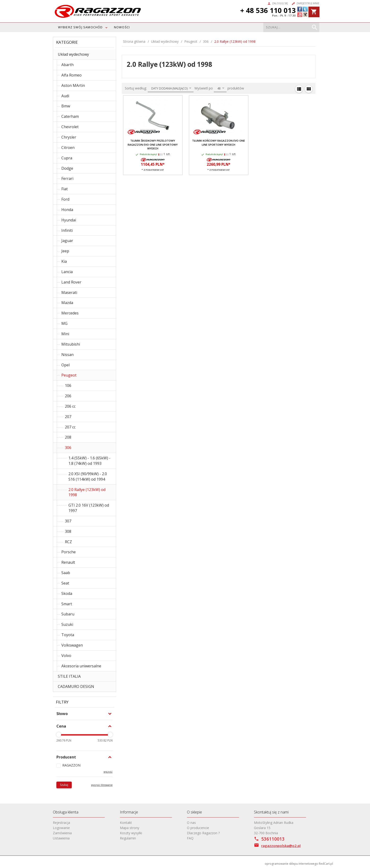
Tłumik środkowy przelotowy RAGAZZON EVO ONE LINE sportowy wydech (153, 144)
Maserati (69, 292)
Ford (65, 199)
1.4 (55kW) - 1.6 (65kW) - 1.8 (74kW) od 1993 (89, 461)
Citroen (68, 148)
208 (68, 437)
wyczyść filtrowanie (102, 785)
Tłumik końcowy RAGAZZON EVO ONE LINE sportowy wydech (219, 142)
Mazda (67, 303)
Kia (64, 261)
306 (68, 448)
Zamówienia (62, 833)
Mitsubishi (71, 344)
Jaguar (67, 241)
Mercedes (70, 313)
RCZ (68, 542)
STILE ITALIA (69, 676)
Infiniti (67, 230)
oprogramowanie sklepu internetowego (291, 864)
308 (68, 531)
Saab (66, 573)
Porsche (69, 552)
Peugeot (69, 375)
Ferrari (67, 178)
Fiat (65, 189)
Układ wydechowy (73, 54)
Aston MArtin (73, 85)
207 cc (70, 427)
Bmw (66, 106)
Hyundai (69, 220)
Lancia (67, 272)
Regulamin (128, 838)
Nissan (67, 355)
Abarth (67, 65)
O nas (191, 823)
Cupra (67, 158)
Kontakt (126, 823)
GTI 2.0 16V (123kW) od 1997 (89, 508)
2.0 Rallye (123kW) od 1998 (87, 492)
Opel (65, 365)
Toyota (68, 635)
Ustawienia (61, 838)
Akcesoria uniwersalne (81, 666)
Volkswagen (72, 645)
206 (68, 396)
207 (68, 417)
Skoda (67, 593)
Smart (67, 604)
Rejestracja (61, 823)
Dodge (67, 168)
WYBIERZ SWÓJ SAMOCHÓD (80, 27)
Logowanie (61, 828)
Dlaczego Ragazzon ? (203, 833)
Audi (65, 96)
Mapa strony (130, 828)
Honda (67, 210)
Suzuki (67, 624)
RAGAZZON (71, 765)
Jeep (65, 251)
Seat (65, 583)
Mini (65, 334)
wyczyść (108, 772)
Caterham (70, 116)
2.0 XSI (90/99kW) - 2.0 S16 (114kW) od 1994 (88, 476)
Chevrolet (70, 127)
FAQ (190, 838)
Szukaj (64, 785)
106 (68, 385)
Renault (68, 562)
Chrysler (69, 137)
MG (64, 323)
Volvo (66, 656)
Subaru (68, 614)
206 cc (70, 406)
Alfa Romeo (71, 75)
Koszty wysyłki (131, 833)
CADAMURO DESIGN (76, 686)
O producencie (198, 828)
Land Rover (71, 282)
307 (68, 521)
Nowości (122, 27)
